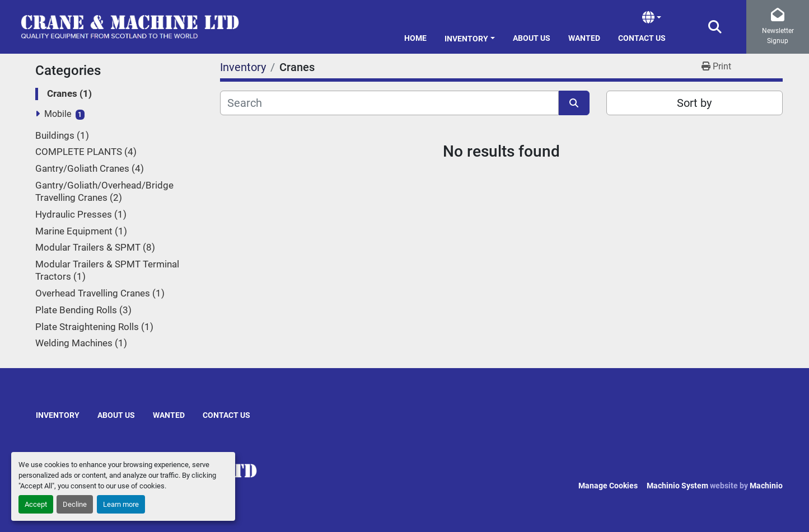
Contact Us (642, 38)
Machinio (766, 486)
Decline (75, 504)
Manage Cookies (608, 486)
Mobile (58, 114)
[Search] (389, 103)
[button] (470, 37)
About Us (532, 38)
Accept (36, 504)
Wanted (584, 38)
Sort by (694, 103)
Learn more (121, 504)
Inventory (466, 39)
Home (415, 38)
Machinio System (677, 486)
